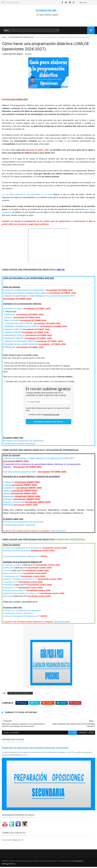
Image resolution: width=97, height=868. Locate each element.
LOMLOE (12, 334)
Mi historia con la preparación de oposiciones (23, 442)
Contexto (7, 486)
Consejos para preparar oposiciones (19, 445)
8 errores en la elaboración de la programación (24, 291)
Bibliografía (11, 349)
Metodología (9, 498)
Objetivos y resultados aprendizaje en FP (20, 580)
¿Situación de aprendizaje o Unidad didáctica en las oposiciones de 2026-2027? (39, 297)
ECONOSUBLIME (46, 10)
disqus (91, 734)
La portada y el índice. (13, 310)
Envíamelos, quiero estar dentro (48, 423)
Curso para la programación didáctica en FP (22, 558)
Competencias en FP (12, 578)
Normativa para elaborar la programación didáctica (26, 294)
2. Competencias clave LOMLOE (18, 325)
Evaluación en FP (10, 589)
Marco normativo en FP (13, 575)
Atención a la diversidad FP (15, 592)
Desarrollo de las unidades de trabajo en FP (21, 595)
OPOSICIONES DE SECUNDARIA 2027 (21, 38)
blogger (72, 734)
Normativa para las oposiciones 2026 (20, 473)
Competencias (9, 489)
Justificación (9, 484)
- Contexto (8, 319)
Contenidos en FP (11, 583)
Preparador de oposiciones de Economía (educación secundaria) (35, 749)
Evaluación (8, 501)
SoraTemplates (77, 862)
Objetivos (7, 492)
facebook (82, 734)
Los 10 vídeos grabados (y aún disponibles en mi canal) (27, 196)
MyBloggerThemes (9, 865)
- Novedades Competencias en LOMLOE (21, 328)
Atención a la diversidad (14, 504)
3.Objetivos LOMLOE (13, 331)
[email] (48, 403)
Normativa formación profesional (17, 552)
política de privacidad (51, 416)
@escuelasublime (59, 532)
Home (4, 38)
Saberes (7, 495)
